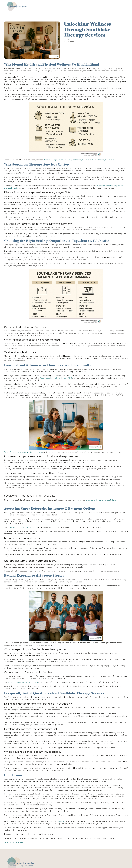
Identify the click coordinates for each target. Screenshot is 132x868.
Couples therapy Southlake (79, 160)
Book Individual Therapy (15, 842)
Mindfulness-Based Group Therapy (23, 682)
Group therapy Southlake (103, 160)
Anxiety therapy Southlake (55, 160)
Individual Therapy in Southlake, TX (23, 528)
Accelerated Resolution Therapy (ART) (56, 378)
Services (61, 821)
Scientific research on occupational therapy (23, 452)
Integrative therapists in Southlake (101, 500)
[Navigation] (17, 6)
